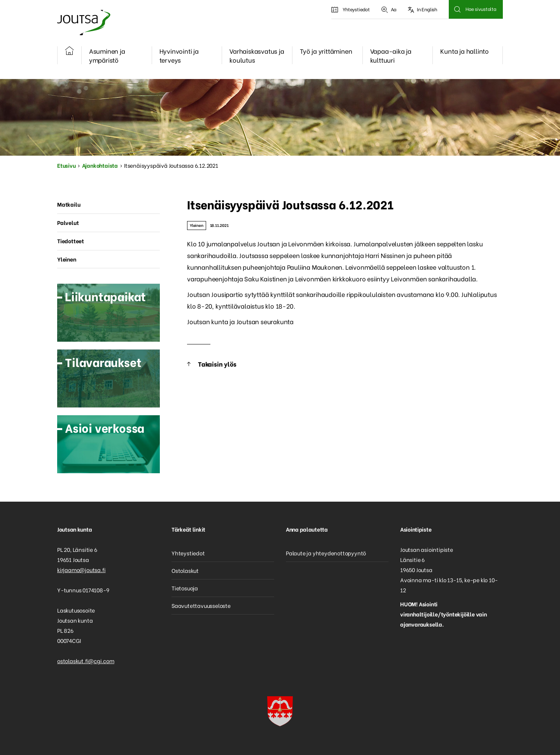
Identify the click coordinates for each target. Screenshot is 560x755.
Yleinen (197, 225)
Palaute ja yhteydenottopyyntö (326, 553)
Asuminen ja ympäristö (107, 55)
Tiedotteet (71, 241)
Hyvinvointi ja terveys (179, 55)
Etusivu (66, 165)
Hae (457, 9)
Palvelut (68, 222)
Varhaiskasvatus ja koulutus (257, 55)
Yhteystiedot (350, 9)
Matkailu (69, 204)
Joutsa (83, 22)
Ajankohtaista (100, 165)
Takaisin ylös (217, 364)
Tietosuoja (185, 588)
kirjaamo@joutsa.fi (81, 570)
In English (423, 9)
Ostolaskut (185, 570)
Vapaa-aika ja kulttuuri (391, 55)
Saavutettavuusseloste (201, 605)
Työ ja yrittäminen (326, 51)
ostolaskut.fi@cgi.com (86, 661)
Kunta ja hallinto (465, 51)
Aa (389, 9)
